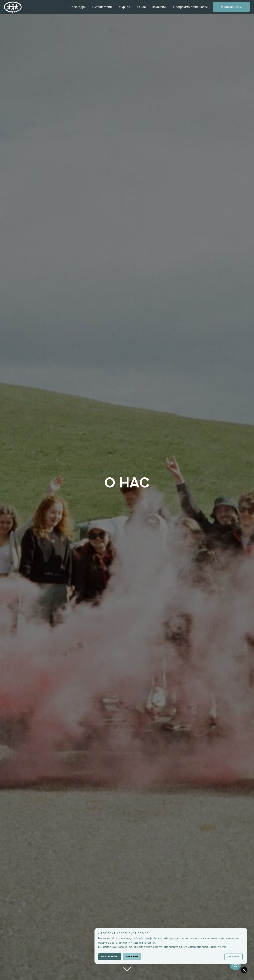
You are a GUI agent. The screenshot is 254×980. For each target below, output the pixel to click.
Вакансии (159, 7)
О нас (142, 7)
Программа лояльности (190, 7)
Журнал (124, 7)
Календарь (78, 7)
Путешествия (102, 7)
